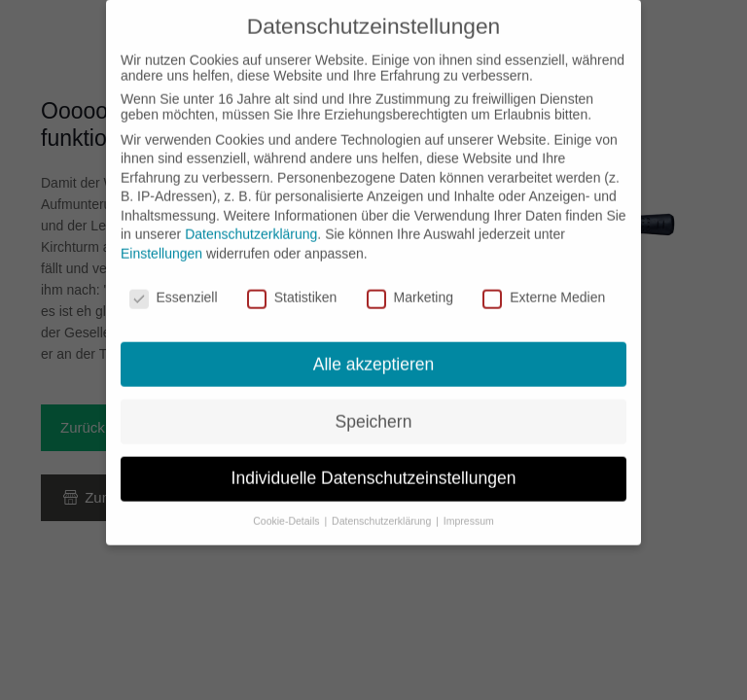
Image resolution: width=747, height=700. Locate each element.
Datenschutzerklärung (251, 222)
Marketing (410, 284)
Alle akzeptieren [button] (374, 351)
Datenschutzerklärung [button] (383, 508)
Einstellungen (161, 240)
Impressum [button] (469, 508)
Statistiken (292, 284)
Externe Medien (544, 284)
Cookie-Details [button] (287, 508)
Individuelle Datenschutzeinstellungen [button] (374, 466)
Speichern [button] (374, 408)
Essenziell (174, 284)
